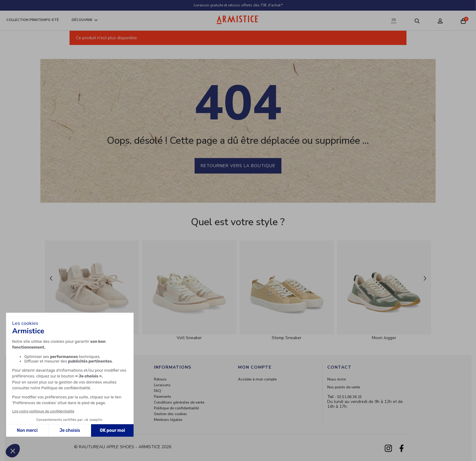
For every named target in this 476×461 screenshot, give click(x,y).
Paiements (163, 397)
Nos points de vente (344, 387)
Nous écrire (337, 379)
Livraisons (162, 385)
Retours (160, 379)
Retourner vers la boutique (238, 166)
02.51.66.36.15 (349, 397)
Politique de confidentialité (176, 408)
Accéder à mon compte (257, 379)
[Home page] (238, 20)
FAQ (158, 391)
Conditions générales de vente (179, 402)
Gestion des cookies (170, 414)
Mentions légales (168, 420)
